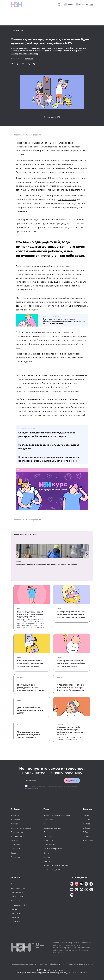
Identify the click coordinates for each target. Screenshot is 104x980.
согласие (35, 787)
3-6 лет (86, 832)
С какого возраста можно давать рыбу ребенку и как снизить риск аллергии (30, 663)
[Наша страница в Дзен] (72, 890)
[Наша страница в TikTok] (77, 890)
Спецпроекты (17, 892)
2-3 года (87, 828)
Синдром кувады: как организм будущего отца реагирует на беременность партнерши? (47, 435)
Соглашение (17, 913)
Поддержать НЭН (19, 905)
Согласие (15, 917)
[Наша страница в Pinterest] (81, 890)
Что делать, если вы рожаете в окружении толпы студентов (29, 735)
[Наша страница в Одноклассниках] (91, 884)
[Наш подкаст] (72, 895)
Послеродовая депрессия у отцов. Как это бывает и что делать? (50, 447)
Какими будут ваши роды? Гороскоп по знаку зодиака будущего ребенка (30, 614)
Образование (49, 845)
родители (19, 135)
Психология (49, 840)
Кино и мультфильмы (53, 849)
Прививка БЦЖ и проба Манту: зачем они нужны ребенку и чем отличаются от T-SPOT (70, 731)
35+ (45, 824)
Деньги (47, 832)
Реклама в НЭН (18, 888)
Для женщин (17, 836)
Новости (15, 816)
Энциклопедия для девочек (56, 865)
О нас (14, 884)
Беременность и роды (21, 828)
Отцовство (18, 30)
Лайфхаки (21, 678)
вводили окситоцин (27, 358)
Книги (46, 853)
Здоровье (48, 836)
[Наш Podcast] (91, 890)
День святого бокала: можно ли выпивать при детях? (30, 710)
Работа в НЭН (17, 897)
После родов (17, 832)
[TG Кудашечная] (77, 884)
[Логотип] (16, 5)
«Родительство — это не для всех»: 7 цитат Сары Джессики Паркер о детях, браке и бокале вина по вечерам (72, 688)
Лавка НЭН (16, 901)
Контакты (15, 909)
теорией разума (67, 200)
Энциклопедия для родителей (57, 816)
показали (81, 282)
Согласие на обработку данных (52, 964)
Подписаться (72, 781)
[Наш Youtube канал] (86, 890)
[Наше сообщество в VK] (86, 884)
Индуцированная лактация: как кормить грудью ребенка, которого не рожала (71, 663)
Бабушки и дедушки (53, 828)
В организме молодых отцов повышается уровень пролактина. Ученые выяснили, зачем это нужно (49, 459)
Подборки (18, 562)
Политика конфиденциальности (81, 964)
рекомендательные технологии (73, 973)
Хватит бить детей (52, 870)
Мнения (60, 678)
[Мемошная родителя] (81, 884)
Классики (48, 861)
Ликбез (60, 608)
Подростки (88, 840)
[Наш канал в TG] (72, 884)
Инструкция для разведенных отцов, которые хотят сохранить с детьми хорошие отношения (31, 688)
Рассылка (82, 5)
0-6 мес (86, 816)
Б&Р (19, 609)
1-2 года (87, 824)
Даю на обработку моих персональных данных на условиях (51, 788)
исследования (34, 135)
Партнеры (15, 857)
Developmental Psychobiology (25, 54)
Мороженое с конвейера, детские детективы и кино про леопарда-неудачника (46, 564)
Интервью (15, 849)
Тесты (14, 853)
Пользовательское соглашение (23, 964)
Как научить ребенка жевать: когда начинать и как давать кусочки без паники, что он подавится (71, 615)
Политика (15, 922)
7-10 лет (87, 836)
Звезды (47, 857)
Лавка (69, 5)
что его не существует (71, 415)
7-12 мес (87, 820)
